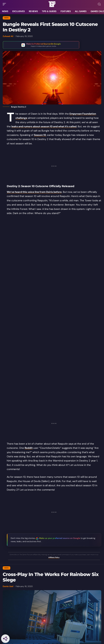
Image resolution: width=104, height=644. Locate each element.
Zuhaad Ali (8, 36)
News (6, 18)
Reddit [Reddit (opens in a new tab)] (29, 448)
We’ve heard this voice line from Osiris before (34, 192)
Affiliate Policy (54, 557)
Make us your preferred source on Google (60, 538)
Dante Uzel (8, 586)
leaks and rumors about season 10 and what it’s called (44, 126)
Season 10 (40, 135)
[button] (5, 4)
